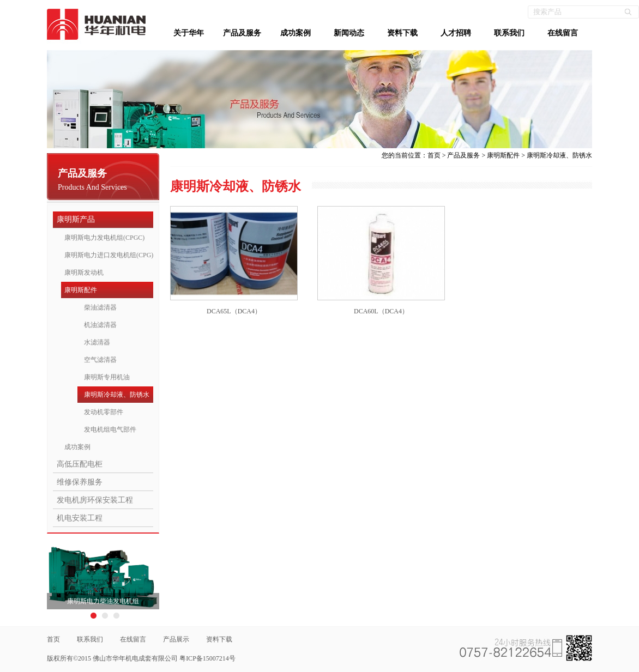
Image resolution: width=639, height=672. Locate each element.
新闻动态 (349, 33)
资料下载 (402, 33)
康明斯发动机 (84, 273)
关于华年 (189, 33)
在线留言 (563, 33)
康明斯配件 (81, 290)
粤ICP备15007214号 (207, 658)
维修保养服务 (80, 482)
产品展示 (176, 639)
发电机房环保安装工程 (95, 500)
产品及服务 (242, 33)
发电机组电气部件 (110, 429)
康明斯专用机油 (107, 377)
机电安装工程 (80, 518)
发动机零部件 (104, 412)
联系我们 (509, 33)
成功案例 (296, 33)
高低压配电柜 (80, 464)
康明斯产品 (76, 219)
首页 (434, 155)
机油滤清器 (100, 325)
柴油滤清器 (100, 307)
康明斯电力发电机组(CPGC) (104, 238)
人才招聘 (456, 33)
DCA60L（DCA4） (381, 311)
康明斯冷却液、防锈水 (117, 395)
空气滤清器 (100, 360)
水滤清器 (97, 342)
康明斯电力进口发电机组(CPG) (109, 255)
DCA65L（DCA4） (234, 311)
